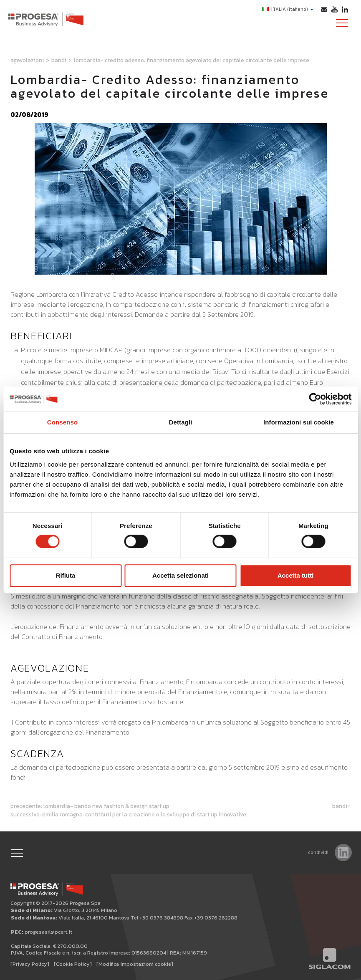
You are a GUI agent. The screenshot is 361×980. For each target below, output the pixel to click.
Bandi (59, 60)
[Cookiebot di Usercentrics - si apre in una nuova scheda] (315, 399)
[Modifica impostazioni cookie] (135, 964)
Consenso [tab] (62, 422)
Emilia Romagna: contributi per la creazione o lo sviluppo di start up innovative (144, 814)
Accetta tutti (296, 575)
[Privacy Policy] (30, 964)
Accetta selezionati (180, 575)
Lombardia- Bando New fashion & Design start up (106, 806)
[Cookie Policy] (73, 964)
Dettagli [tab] (181, 422)
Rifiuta (66, 575)
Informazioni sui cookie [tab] (299, 422)
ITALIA (288, 9)
